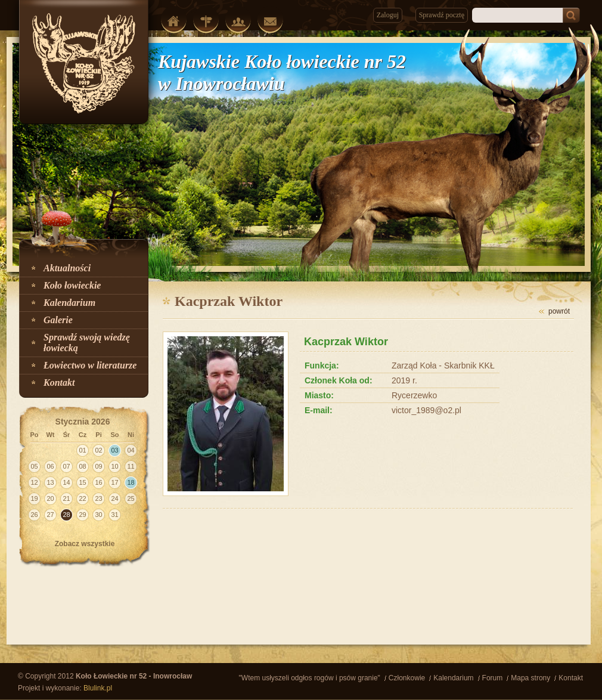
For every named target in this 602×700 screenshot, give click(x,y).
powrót (559, 311)
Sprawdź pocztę (442, 15)
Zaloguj (388, 15)
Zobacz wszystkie (85, 544)
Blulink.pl (98, 688)
